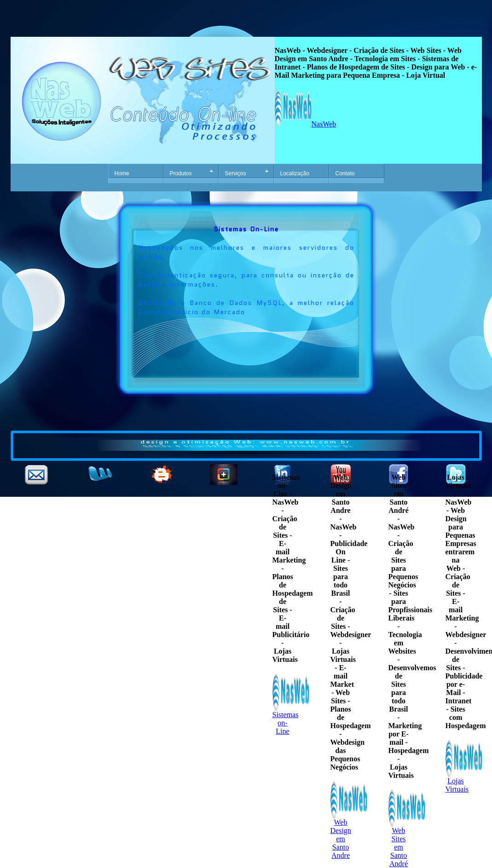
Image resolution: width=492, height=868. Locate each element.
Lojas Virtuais (464, 782)
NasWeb (306, 124)
